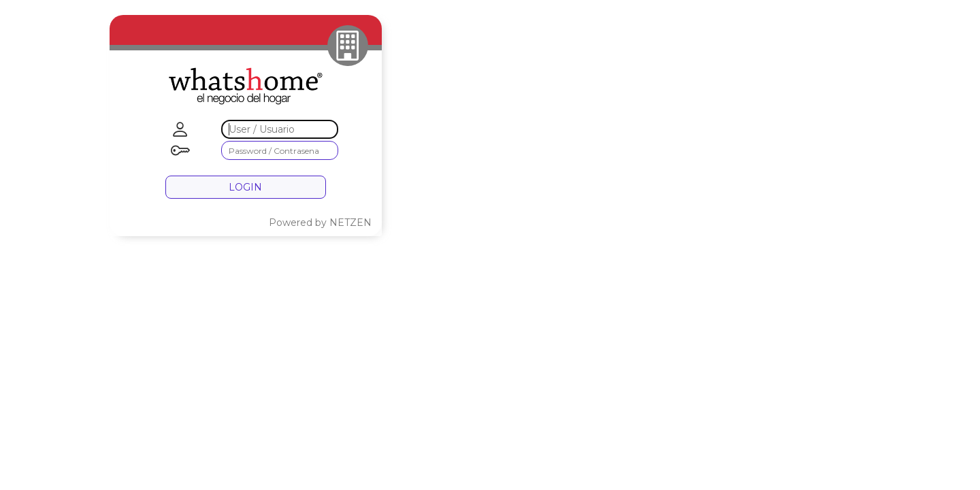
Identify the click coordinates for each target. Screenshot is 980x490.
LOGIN (245, 187)
